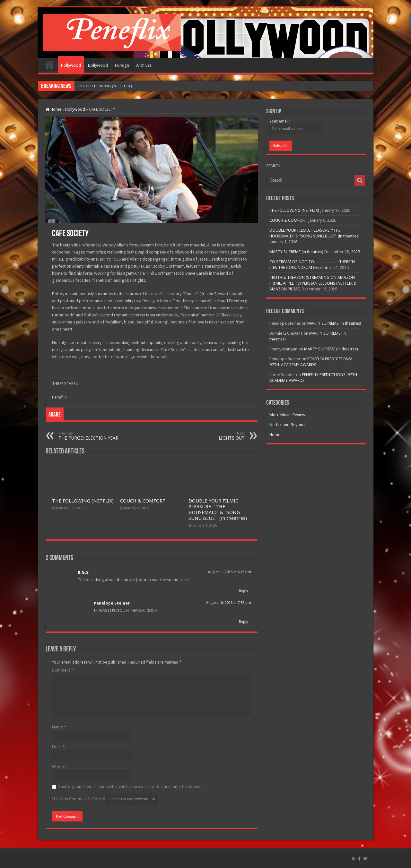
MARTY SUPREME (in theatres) (296, 252)
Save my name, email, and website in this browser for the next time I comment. (131, 787)
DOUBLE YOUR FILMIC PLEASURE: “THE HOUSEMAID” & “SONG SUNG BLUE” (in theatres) (218, 510)
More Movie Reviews (288, 415)
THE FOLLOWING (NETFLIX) (83, 501)
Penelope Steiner (112, 603)
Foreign (122, 65)
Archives (144, 65)
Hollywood (71, 65)
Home (49, 64)
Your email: (280, 121)
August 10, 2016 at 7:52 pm (229, 603)
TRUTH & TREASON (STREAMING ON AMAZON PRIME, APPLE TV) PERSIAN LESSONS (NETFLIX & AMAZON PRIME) (313, 283)
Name (59, 727)
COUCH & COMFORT (143, 501)
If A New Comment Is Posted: (104, 799)
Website (59, 767)
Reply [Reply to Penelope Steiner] (243, 622)
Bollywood (98, 65)
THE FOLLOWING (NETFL (102, 86)
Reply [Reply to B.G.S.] (243, 591)
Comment (63, 670)
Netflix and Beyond (287, 425)
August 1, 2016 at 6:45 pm (230, 572)
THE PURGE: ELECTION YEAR (91, 436)
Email (58, 747)
